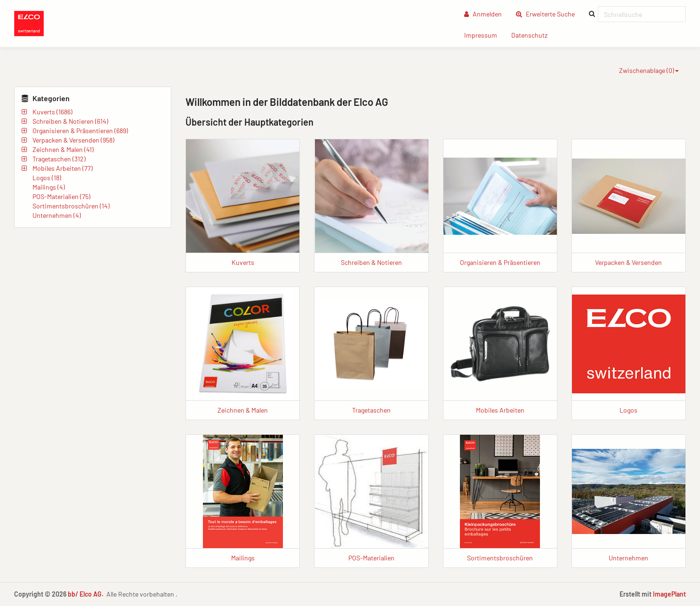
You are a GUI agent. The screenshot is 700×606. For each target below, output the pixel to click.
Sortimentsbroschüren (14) (71, 206)
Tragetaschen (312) (59, 159)
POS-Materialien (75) (61, 196)
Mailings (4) (49, 187)
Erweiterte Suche (549, 13)
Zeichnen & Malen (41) (63, 149)
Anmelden (483, 14)
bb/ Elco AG (85, 594)
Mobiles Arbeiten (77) (63, 168)
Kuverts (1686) (52, 112)
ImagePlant (669, 594)
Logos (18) (47, 178)
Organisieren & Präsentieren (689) (80, 131)
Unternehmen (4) (57, 215)
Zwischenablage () (649, 70)
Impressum (484, 35)
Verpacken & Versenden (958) (73, 140)
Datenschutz (533, 35)
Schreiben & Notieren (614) (70, 121)
